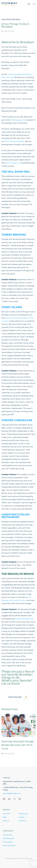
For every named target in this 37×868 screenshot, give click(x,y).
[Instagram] (15, 799)
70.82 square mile (19, 120)
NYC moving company (14, 141)
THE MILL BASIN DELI (16, 172)
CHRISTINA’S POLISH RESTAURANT (16, 516)
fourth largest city (13, 163)
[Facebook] (4, 799)
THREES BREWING (14, 235)
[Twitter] (9, 799)
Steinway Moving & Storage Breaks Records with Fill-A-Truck (18, 745)
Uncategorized (11, 19)
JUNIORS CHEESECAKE (17, 420)
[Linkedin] (20, 799)
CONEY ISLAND (12, 307)
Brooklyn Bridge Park (24, 619)
